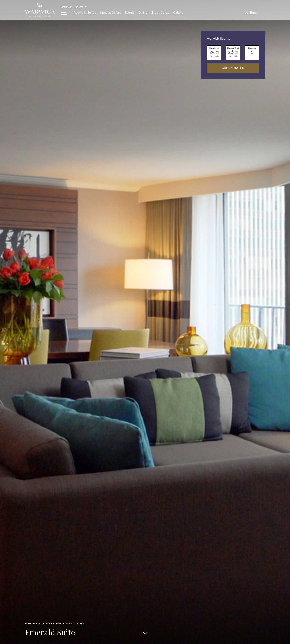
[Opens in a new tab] (161, 15)
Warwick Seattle (74, 9)
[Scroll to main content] (145, 634)
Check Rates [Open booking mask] (233, 68)
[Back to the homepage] (40, 12)
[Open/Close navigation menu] (64, 15)
